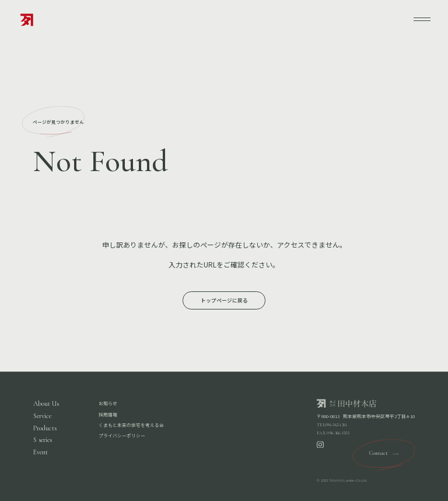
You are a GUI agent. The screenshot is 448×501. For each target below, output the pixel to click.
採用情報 (108, 414)
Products (45, 428)
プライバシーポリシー (122, 436)
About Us (46, 404)
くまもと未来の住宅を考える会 (131, 425)
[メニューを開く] (422, 19)
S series (43, 440)
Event (41, 453)
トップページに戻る (224, 300)
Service (42, 416)
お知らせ (108, 404)
